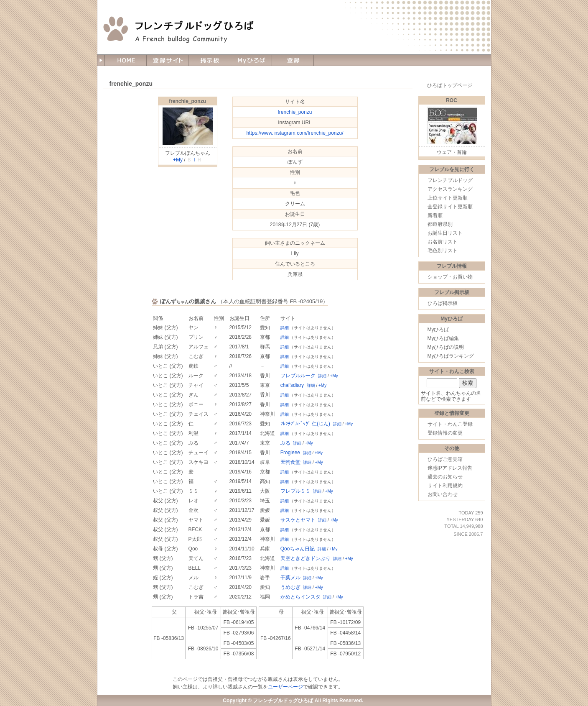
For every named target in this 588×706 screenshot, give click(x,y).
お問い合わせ (443, 494)
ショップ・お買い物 (450, 277)
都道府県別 (440, 224)
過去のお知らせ (445, 477)
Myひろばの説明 (446, 347)
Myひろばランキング (451, 356)
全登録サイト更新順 (450, 207)
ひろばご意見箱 (445, 459)
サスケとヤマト (298, 520)
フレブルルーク (298, 376)
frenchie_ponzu (187, 101)
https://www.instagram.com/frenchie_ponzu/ (295, 133)
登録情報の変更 (445, 433)
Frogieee (290, 453)
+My (178, 160)
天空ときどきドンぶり (305, 558)
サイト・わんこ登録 (450, 424)
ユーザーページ (285, 687)
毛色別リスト (443, 251)
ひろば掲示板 (443, 303)
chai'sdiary (292, 385)
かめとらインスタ (300, 597)
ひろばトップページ (450, 85)
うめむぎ (290, 587)
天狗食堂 (290, 462)
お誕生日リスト (445, 233)
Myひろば (438, 330)
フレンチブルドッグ (450, 180)
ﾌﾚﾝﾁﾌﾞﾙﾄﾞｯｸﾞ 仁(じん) (305, 424)
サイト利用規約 (445, 486)
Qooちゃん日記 (298, 549)
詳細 (285, 328)
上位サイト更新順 (448, 198)
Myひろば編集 (443, 338)
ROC (452, 100)
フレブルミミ (295, 491)
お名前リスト (443, 242)
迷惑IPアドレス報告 (450, 468)
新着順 (435, 215)
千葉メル (290, 578)
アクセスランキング (450, 189)
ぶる (285, 443)
